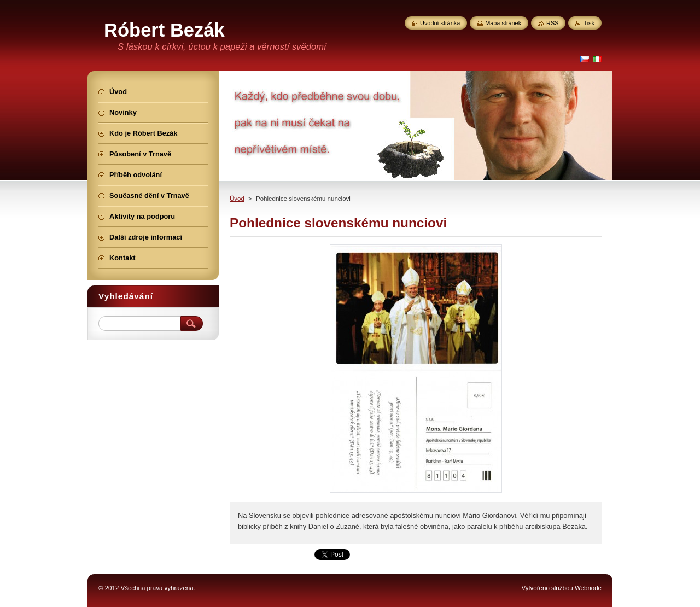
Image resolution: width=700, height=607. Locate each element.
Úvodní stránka (440, 23)
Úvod (237, 199)
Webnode (588, 588)
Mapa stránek (503, 23)
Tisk (589, 23)
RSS (552, 23)
